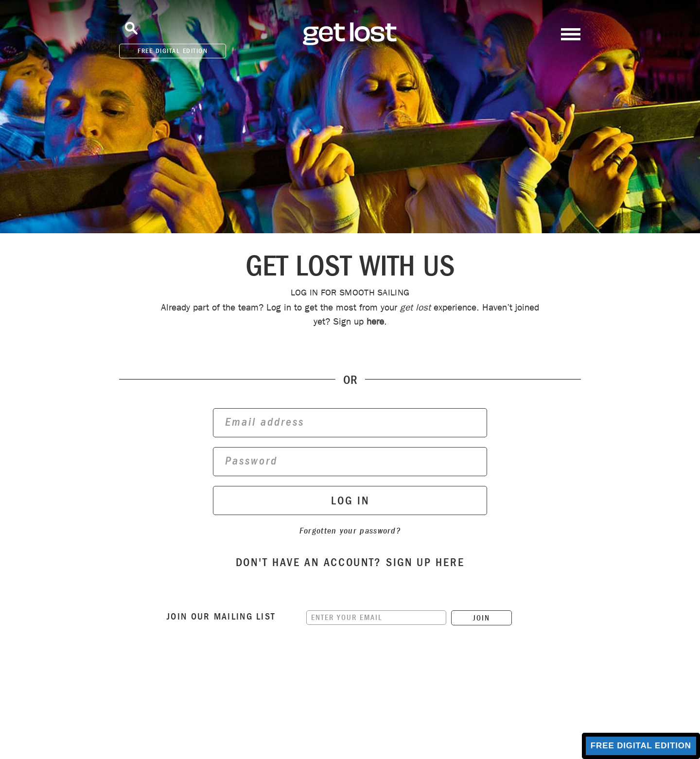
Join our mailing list (221, 617)
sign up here (425, 562)
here (375, 321)
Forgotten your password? (350, 531)
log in (350, 501)
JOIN (481, 618)
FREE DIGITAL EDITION (173, 51)
